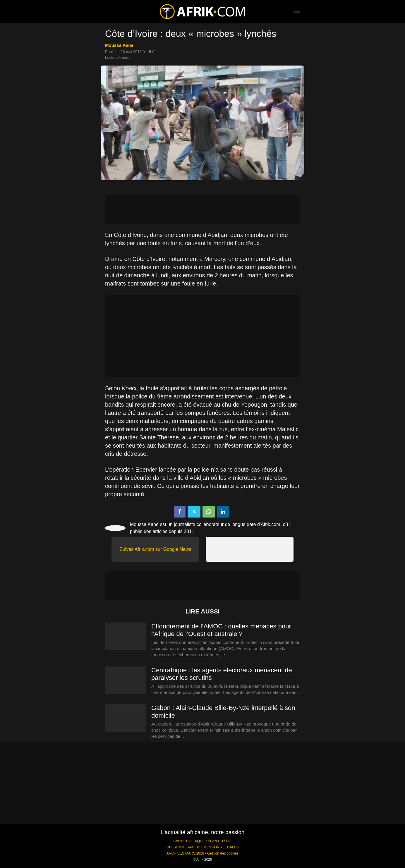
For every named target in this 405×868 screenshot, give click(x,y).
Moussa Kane (119, 45)
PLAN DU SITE (220, 841)
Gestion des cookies (223, 853)
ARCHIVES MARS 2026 (185, 853)
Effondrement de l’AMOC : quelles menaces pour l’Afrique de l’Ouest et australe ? (221, 630)
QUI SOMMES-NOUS (183, 847)
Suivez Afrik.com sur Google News (155, 549)
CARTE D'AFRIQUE (189, 841)
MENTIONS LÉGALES (221, 847)
